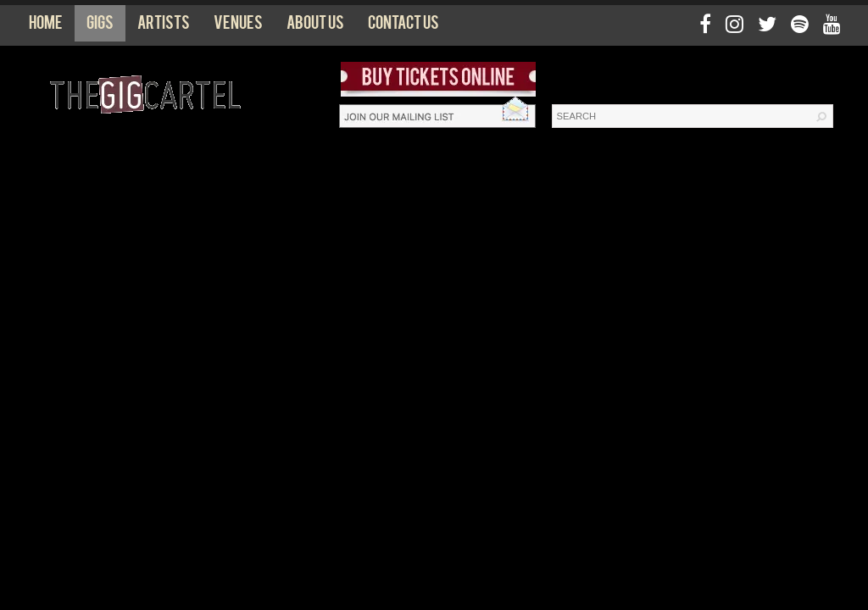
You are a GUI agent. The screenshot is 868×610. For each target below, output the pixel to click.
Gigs (100, 26)
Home (46, 26)
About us (315, 26)
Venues (238, 26)
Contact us (403, 26)
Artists (164, 26)
